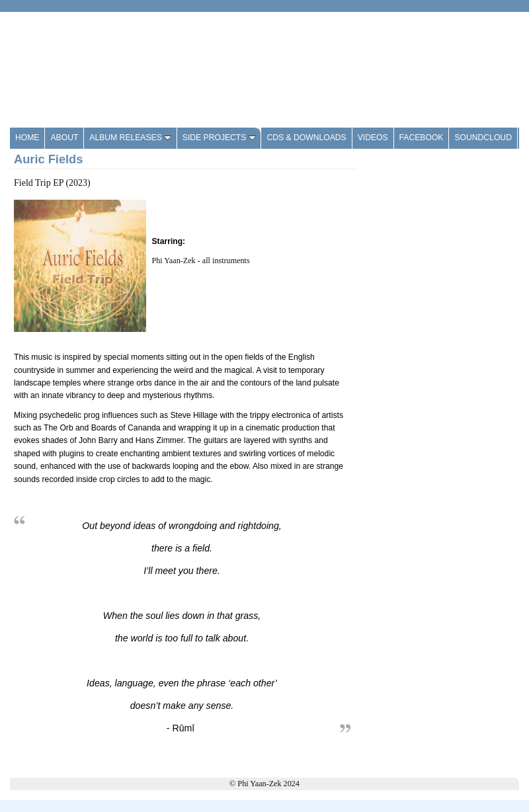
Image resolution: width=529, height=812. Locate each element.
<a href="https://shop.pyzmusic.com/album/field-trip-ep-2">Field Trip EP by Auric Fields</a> (444, 354)
